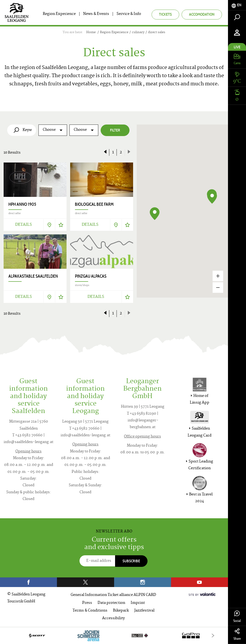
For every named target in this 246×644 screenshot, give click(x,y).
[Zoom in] (218, 276)
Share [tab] (237, 635)
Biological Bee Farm (94, 204)
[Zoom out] (218, 288)
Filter (115, 130)
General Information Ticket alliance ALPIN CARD (113, 595)
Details (24, 225)
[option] (114, 635)
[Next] (213, 635)
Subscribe (131, 561)
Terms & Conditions (90, 611)
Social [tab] (237, 617)
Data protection (111, 603)
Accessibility (113, 618)
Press (87, 603)
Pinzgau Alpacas (91, 276)
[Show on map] (49, 225)
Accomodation (202, 14)
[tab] (237, 5)
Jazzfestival (144, 611)
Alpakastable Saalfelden (33, 276)
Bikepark (121, 611)
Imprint (138, 603)
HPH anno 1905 (22, 204)
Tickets (165, 14)
